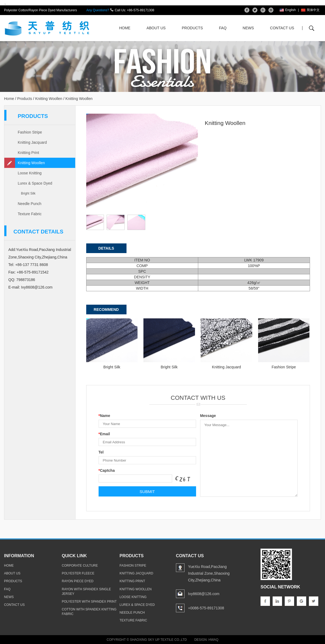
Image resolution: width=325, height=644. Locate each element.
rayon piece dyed (78, 581)
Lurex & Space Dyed (35, 183)
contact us (14, 605)
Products (192, 28)
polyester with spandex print (89, 602)
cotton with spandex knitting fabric (89, 612)
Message (208, 416)
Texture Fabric (30, 214)
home (9, 566)
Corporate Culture (80, 566)
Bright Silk (28, 193)
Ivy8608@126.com (37, 287)
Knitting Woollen (49, 99)
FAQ (223, 28)
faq (7, 589)
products (13, 581)
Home (125, 28)
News (248, 28)
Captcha (107, 470)
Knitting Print (28, 153)
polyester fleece (78, 573)
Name (104, 416)
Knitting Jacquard (32, 142)
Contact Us (282, 28)
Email (104, 434)
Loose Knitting (30, 173)
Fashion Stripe (30, 132)
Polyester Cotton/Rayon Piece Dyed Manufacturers (40, 10)
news (9, 597)
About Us (156, 28)
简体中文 (310, 10)
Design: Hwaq (206, 640)
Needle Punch (30, 204)
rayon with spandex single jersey (86, 591)
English (288, 10)
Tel (101, 452)
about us (12, 573)
